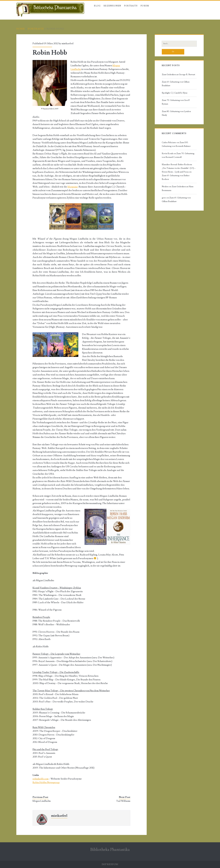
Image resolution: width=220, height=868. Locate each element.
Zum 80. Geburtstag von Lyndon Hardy (176, 113)
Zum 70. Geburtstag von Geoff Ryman (176, 102)
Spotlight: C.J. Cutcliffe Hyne (175, 93)
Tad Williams (123, 801)
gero (164, 198)
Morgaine (73, 187)
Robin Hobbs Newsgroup (46, 782)
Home (21, 29)
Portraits (131, 6)
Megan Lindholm (42, 801)
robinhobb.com (40, 779)
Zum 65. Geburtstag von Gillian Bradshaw (176, 84)
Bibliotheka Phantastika (110, 850)
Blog (97, 6)
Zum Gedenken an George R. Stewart (178, 75)
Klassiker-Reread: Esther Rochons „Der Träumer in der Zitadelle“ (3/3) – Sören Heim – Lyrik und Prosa (179, 168)
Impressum (110, 864)
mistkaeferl (68, 43)
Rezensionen (112, 6)
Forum (145, 6)
